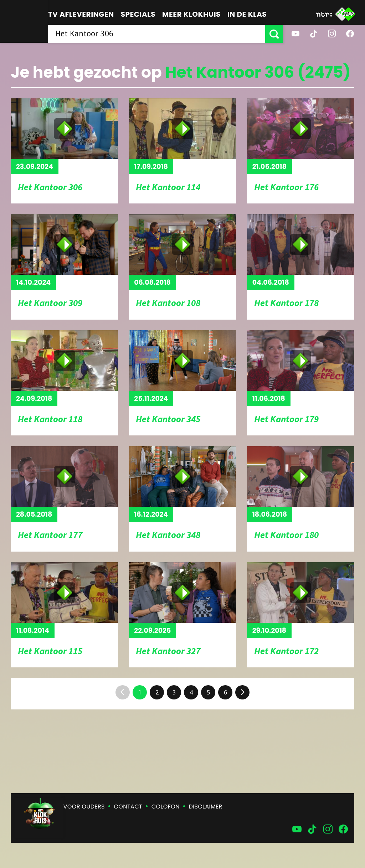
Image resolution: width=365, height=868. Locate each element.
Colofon (166, 807)
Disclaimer (206, 807)
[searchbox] (157, 34)
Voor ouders (84, 807)
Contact (128, 807)
